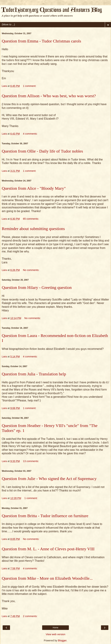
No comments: (31, 270)
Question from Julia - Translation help (34, 374)
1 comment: (30, 86)
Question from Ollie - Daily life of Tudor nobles (42, 151)
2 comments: (30, 616)
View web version (55, 634)
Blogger (62, 640)
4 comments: (30, 134)
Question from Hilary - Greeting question (37, 287)
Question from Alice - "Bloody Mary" (34, 188)
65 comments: (31, 219)
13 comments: (31, 461)
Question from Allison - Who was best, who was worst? (49, 96)
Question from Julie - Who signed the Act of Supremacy (49, 479)
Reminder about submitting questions (33, 229)
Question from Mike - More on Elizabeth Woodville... (47, 578)
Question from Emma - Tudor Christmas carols (41, 41)
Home (55, 628)
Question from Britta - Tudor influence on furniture (45, 516)
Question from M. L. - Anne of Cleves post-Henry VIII (48, 549)
